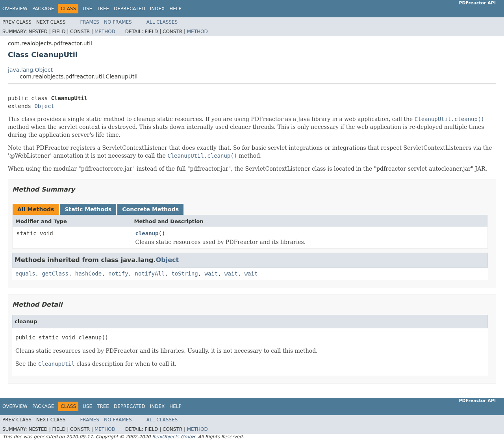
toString (184, 274)
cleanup (147, 233)
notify (118, 274)
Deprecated (130, 9)
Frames (90, 22)
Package (43, 9)
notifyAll (150, 274)
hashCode (88, 274)
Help (175, 9)
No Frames (118, 22)
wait (211, 274)
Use (87, 9)
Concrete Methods (150, 209)
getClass (55, 274)
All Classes (162, 22)
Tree (103, 9)
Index (157, 9)
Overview (15, 9)
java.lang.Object (30, 70)
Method (105, 32)
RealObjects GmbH (173, 437)
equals (25, 274)
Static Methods (88, 209)
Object (44, 106)
